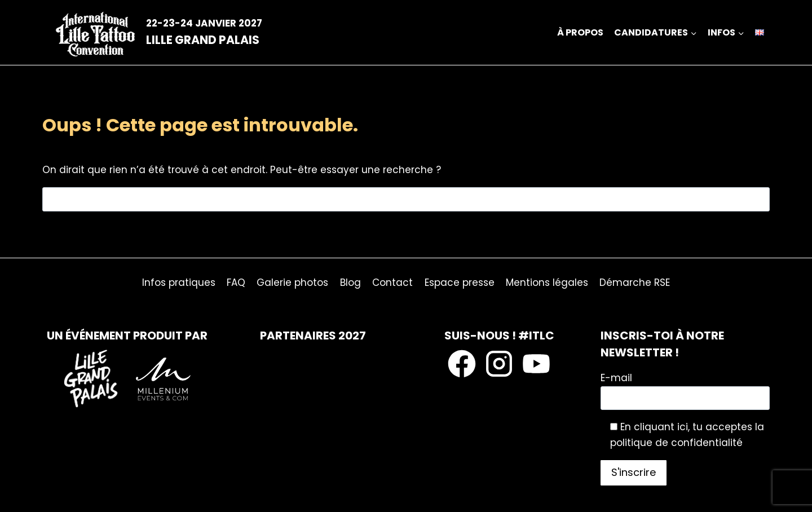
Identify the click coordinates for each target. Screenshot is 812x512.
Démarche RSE (635, 283)
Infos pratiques (179, 283)
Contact (392, 283)
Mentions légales (547, 283)
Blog (350, 283)
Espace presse (460, 283)
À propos (580, 32)
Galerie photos (292, 283)
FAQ (236, 283)
